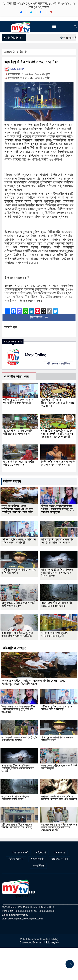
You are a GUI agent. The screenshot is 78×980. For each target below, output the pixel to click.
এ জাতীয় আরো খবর (16, 377)
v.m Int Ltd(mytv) (47, 943)
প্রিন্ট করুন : (39, 317)
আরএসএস (59, 853)
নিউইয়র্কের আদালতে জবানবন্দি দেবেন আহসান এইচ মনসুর (58, 463)
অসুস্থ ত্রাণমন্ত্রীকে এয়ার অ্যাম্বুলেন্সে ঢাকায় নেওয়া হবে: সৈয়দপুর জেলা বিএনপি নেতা (18, 509)
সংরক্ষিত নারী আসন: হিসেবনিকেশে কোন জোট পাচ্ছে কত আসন (58, 403)
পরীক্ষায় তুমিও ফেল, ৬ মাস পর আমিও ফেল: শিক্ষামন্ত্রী (18, 401)
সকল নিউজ (38, 866)
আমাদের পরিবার (60, 859)
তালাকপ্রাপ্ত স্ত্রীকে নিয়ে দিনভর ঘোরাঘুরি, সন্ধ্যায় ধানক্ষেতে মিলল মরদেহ (57, 573)
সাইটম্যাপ (41, 853)
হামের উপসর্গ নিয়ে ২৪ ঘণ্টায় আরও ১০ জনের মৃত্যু (19, 463)
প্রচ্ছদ (8, 52)
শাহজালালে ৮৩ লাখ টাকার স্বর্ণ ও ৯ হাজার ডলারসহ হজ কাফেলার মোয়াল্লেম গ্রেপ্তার (59, 827)
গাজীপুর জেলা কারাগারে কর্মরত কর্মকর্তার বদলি (19, 571)
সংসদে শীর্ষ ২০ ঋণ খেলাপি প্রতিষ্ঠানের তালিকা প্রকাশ (18, 432)
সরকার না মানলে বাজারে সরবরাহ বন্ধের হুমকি (55, 635)
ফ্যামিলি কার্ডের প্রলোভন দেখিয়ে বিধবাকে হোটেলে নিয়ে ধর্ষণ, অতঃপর (59, 798)
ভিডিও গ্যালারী (16, 859)
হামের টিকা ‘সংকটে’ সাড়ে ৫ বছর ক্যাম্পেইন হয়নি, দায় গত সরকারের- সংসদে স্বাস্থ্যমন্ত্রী (57, 434)
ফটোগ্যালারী (37, 859)
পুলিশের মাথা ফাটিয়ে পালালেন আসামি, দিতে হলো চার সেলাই (17, 826)
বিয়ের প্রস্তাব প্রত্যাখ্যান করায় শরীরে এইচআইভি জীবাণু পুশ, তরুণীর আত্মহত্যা (58, 509)
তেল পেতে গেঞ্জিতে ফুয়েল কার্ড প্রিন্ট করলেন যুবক (18, 604)
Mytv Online (14, 69)
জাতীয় (20, 52)
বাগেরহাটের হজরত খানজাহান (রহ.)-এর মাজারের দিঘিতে (57, 541)
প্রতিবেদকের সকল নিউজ (58, 364)
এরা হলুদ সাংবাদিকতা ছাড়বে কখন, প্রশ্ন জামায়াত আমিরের (17, 635)
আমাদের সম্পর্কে (20, 853)
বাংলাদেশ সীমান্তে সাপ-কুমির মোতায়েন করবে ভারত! (57, 604)
